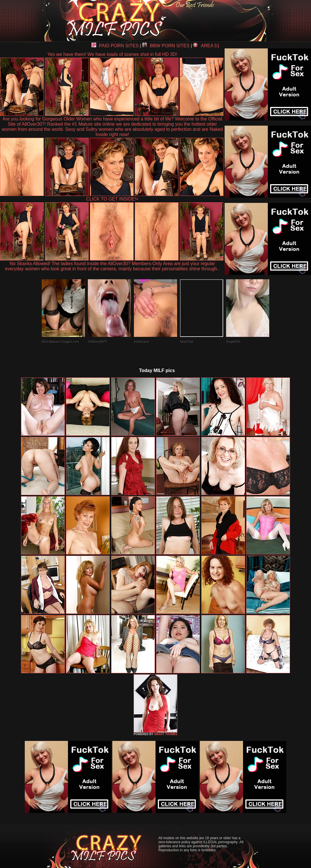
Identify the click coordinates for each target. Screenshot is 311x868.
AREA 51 (206, 46)
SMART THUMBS (166, 734)
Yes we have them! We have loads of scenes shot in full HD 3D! (112, 54)
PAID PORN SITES (115, 46)
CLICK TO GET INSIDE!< (112, 199)
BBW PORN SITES (166, 46)
